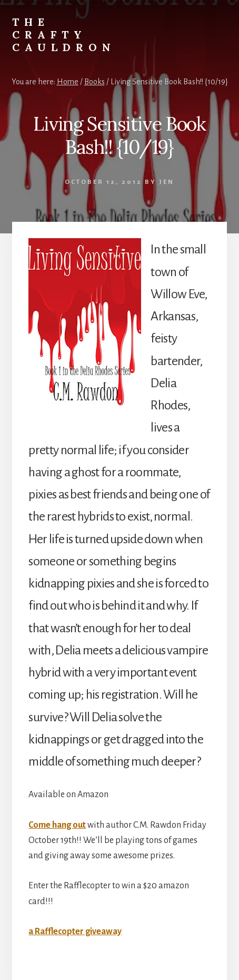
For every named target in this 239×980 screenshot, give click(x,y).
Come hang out (57, 825)
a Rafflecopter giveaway (75, 932)
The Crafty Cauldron (64, 35)
